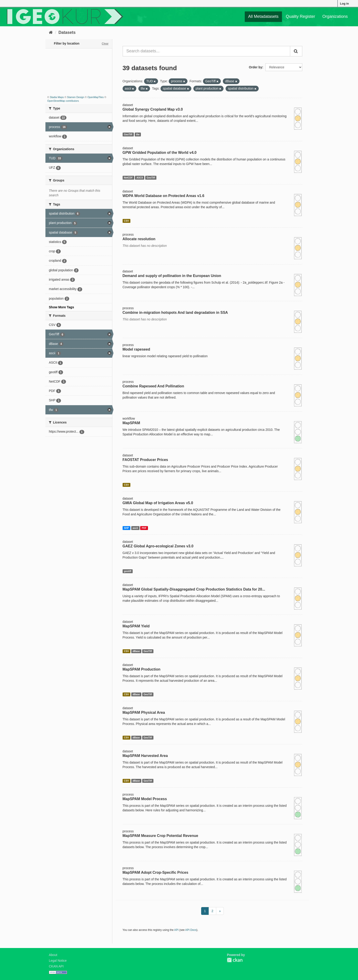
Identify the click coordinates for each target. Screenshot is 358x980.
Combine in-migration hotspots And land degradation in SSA (175, 313)
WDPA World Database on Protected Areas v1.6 (163, 196)
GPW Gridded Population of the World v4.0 (160, 153)
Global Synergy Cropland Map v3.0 (153, 109)
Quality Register (300, 16)
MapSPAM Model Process (145, 799)
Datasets (67, 32)
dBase (136, 651)
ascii (135, 528)
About (53, 955)
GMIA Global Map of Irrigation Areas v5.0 (158, 503)
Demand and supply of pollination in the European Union (172, 276)
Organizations (335, 16)
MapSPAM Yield (136, 626)
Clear (105, 44)
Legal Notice (58, 961)
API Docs (191, 930)
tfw (138, 134)
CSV (126, 221)
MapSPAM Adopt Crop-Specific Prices (155, 872)
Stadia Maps (57, 97)
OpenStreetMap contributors (63, 101)
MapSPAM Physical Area (144, 712)
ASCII (140, 178)
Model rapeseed (136, 349)
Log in (344, 4)
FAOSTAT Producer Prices (145, 460)
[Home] (51, 32)
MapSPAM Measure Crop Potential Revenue (160, 836)
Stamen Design (76, 97)
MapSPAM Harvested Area (145, 756)
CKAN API (56, 966)
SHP (126, 528)
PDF (144, 528)
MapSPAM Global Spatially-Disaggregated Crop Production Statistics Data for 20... (194, 589)
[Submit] (296, 51)
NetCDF (128, 178)
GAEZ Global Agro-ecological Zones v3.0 (158, 546)
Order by (255, 67)
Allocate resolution (139, 239)
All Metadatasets (263, 16)
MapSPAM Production (142, 669)
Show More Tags (61, 307)
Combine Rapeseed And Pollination (153, 386)
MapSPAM (131, 423)
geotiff (128, 571)
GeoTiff (128, 134)
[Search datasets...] (207, 51)
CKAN (235, 960)
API (176, 930)
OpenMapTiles (96, 97)
